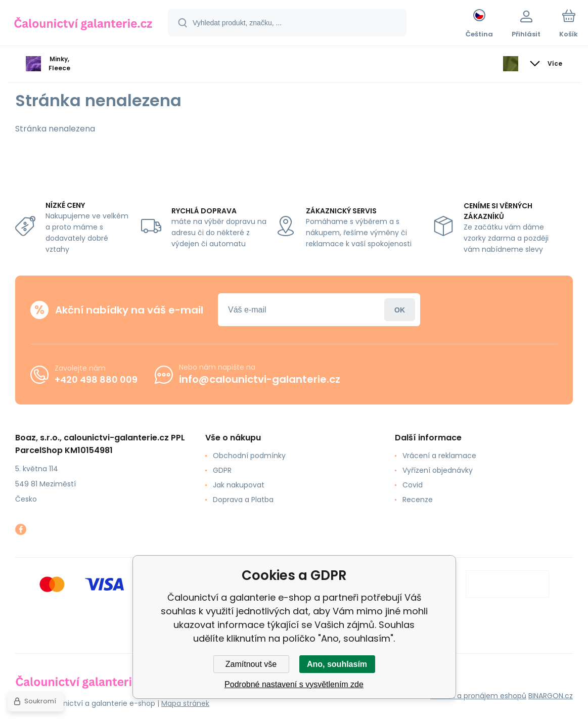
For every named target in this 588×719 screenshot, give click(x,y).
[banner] (83, 24)
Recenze (418, 500)
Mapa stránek (185, 703)
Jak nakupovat (239, 485)
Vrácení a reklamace (439, 456)
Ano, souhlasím (337, 664)
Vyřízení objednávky (438, 470)
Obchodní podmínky (249, 456)
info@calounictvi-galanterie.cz (260, 379)
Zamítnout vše (251, 664)
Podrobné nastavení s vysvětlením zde (294, 684)
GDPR (222, 470)
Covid (413, 485)
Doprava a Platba (243, 500)
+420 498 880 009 (96, 379)
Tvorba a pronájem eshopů (478, 696)
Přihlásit (400, 310)
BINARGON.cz (551, 696)
